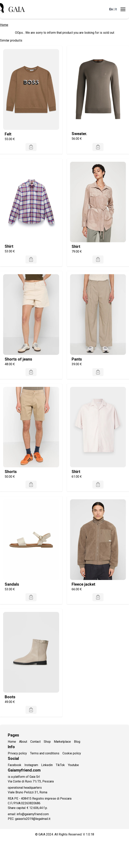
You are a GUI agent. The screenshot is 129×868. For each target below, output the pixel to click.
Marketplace (62, 742)
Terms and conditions (45, 753)
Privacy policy (17, 753)
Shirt (9, 246)
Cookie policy (72, 753)
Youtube (73, 765)
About (23, 742)
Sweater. (79, 134)
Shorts (11, 472)
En (111, 9)
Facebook (15, 765)
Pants (77, 359)
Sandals (12, 584)
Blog (77, 742)
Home (4, 25)
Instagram (31, 765)
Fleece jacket (83, 584)
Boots (10, 697)
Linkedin (47, 765)
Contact (35, 742)
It (116, 9)
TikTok (60, 765)
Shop (47, 742)
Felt (8, 134)
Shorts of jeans (18, 359)
